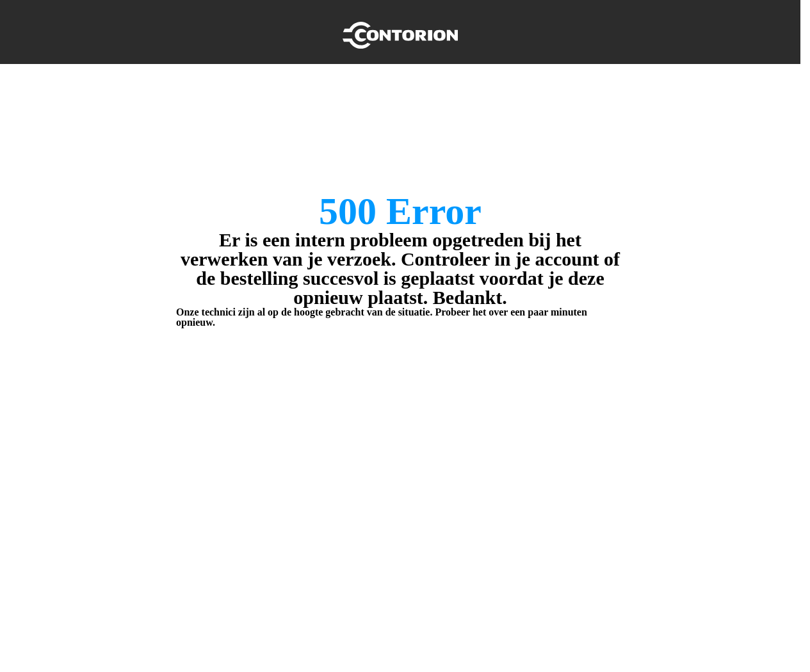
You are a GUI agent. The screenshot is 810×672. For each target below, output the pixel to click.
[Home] (400, 32)
